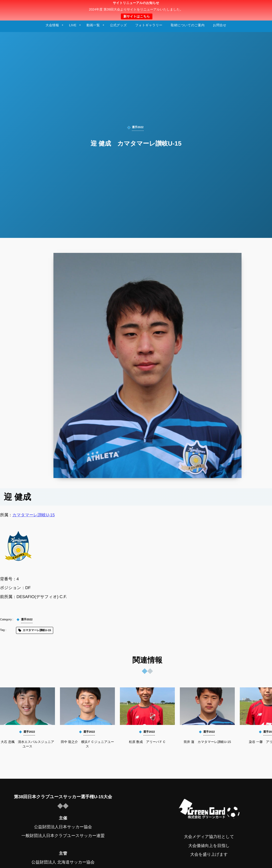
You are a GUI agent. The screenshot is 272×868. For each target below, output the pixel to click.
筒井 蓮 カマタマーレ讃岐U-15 (207, 742)
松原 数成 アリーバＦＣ (147, 742)
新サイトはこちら (137, 16)
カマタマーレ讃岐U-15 (34, 515)
